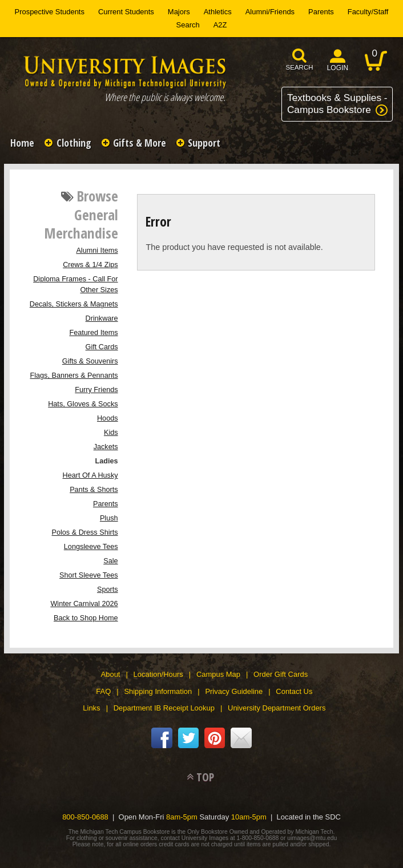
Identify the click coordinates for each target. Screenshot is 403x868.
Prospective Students (50, 12)
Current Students (126, 12)
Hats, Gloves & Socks (83, 404)
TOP (205, 777)
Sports (108, 590)
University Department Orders (277, 708)
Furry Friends (96, 390)
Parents (321, 12)
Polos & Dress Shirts (85, 532)
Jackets (106, 447)
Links (91, 708)
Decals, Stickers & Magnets (74, 304)
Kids (111, 433)
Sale (110, 561)
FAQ (103, 691)
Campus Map (218, 674)
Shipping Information (158, 691)
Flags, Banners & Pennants (74, 376)
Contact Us (294, 691)
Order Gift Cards (281, 674)
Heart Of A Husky (90, 475)
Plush (109, 518)
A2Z (220, 25)
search (300, 67)
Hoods (108, 418)
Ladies (106, 461)
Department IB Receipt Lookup (164, 708)
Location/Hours (158, 674)
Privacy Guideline (234, 691)
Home (22, 143)
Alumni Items (97, 251)
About (111, 674)
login (338, 68)
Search (188, 25)
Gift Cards (102, 347)
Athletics (218, 12)
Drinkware (102, 318)
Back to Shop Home (86, 618)
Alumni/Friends (270, 12)
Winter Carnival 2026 (84, 604)
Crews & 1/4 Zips (90, 265)
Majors (179, 12)
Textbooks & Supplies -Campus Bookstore (337, 104)
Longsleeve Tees (91, 547)
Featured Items (93, 333)
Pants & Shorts (94, 490)
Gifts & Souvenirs (90, 361)
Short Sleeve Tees (88, 575)
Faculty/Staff (368, 12)
